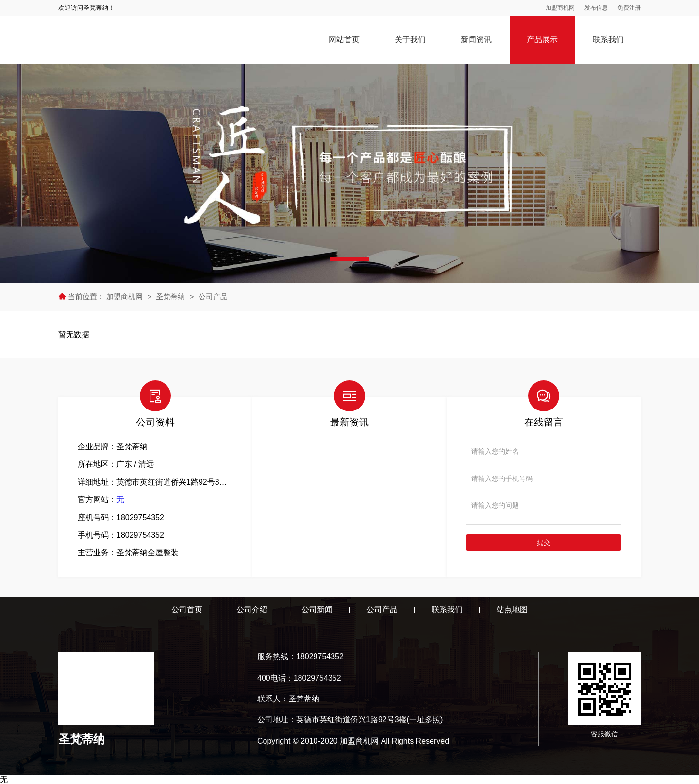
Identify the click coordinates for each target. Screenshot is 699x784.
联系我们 (608, 40)
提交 (544, 543)
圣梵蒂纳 (170, 297)
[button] (349, 259)
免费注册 (629, 8)
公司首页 (187, 609)
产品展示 (542, 40)
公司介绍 (252, 609)
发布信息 (596, 8)
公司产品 (213, 297)
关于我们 (410, 40)
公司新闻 (317, 609)
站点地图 (512, 609)
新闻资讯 (476, 40)
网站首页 (344, 40)
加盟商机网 (560, 8)
